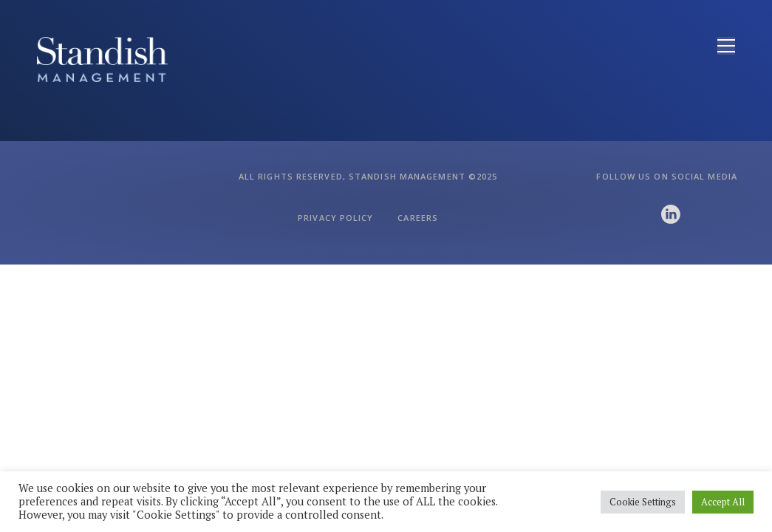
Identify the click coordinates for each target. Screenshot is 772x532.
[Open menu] (726, 46)
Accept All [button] (723, 502)
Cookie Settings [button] (643, 502)
